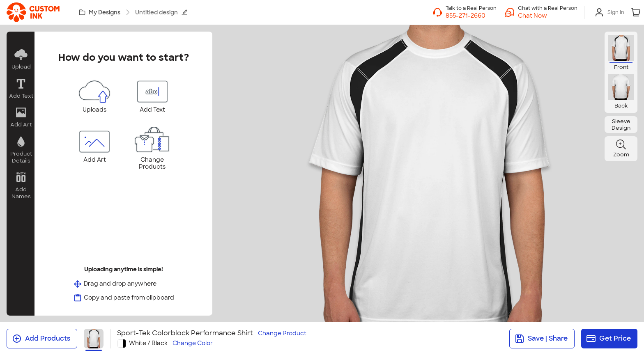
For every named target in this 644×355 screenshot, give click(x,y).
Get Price (608, 339)
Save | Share (541, 339)
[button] (548, 16)
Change (282, 333)
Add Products (41, 339)
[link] (33, 12)
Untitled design (161, 12)
